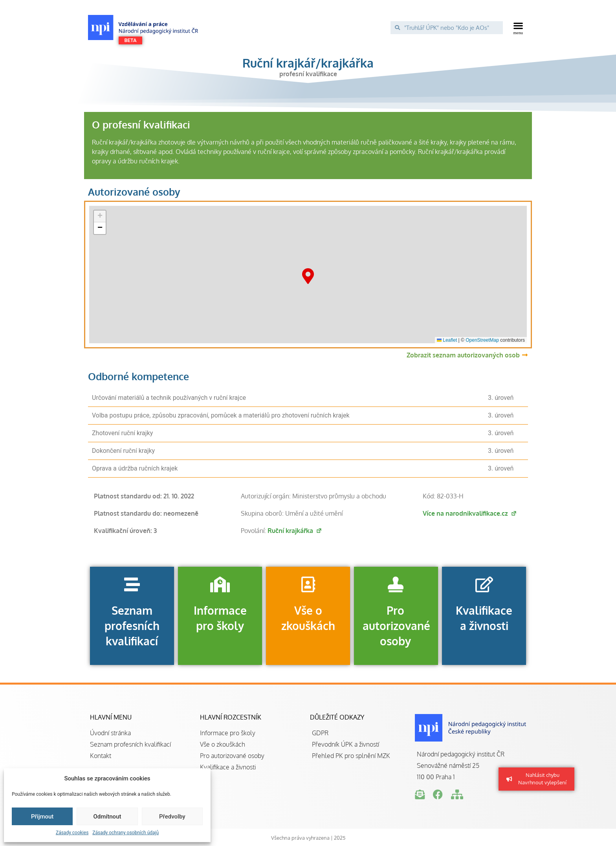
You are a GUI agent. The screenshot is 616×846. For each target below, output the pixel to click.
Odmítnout (107, 817)
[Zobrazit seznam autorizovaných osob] (525, 355)
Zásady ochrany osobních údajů (126, 833)
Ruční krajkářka (295, 531)
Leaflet (447, 340)
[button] (518, 27)
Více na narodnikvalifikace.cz (470, 513)
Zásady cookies (72, 833)
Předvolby (172, 817)
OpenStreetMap (482, 340)
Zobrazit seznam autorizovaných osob (463, 355)
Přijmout (42, 817)
